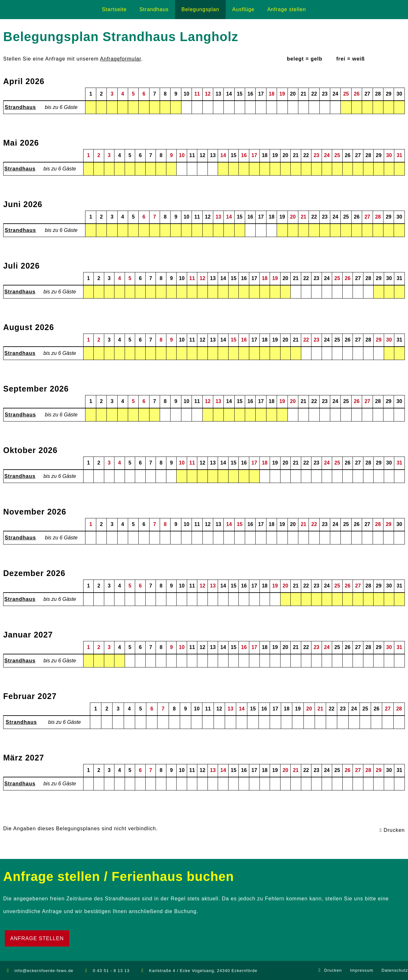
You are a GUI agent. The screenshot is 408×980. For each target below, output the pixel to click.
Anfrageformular (121, 59)
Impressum (362, 970)
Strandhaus (20, 107)
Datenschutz (395, 970)
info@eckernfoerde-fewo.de (44, 971)
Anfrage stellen (37, 938)
